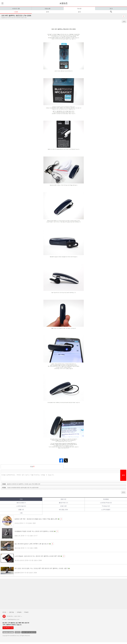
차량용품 (106, 499)
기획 (21, 513)
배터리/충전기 (21, 503)
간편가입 (11, 612)
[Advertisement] (62, 594)
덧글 (32, 466)
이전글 (20, 487)
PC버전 (26, 612)
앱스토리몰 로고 (4, 617)
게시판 (79, 9)
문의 (48, 12)
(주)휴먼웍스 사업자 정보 (14, 616)
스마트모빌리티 (21, 506)
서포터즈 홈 (16, 9)
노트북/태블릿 (106, 509)
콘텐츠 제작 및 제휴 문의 (29, 632)
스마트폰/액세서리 (106, 503)
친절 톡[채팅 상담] (8, 628)
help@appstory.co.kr (13, 619)
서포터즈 (64, 3)
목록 (124, 21)
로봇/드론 (63, 506)
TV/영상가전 (106, 506)
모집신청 (48, 9)
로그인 (4, 612)
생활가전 (21, 509)
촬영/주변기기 (63, 503)
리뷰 (16, 12)
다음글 (21, 484)
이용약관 (18, 632)
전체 (21, 499)
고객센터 (19, 612)
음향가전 (63, 499)
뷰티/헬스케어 (63, 509)
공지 (79, 12)
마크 (111, 9)
